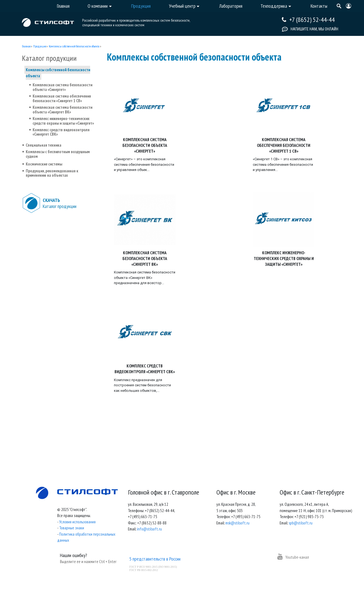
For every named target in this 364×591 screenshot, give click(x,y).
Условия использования (77, 522)
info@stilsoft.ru (149, 529)
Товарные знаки (72, 528)
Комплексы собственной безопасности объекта (74, 46)
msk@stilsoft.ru (237, 523)
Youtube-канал (293, 557)
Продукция (40, 46)
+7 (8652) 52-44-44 (312, 20)
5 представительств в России (155, 559)
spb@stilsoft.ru (301, 523)
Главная (26, 46)
